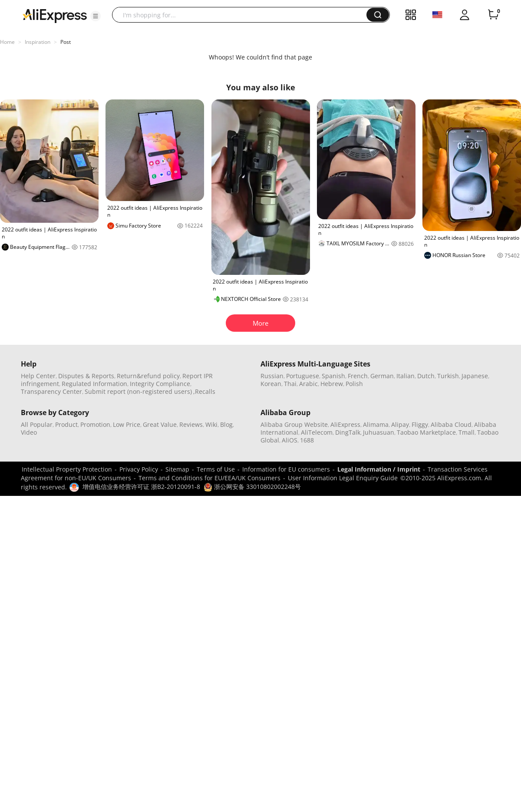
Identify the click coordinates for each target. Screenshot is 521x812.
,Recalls (204, 391)
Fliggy (420, 424)
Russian (272, 376)
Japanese (475, 376)
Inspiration (38, 42)
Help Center (38, 376)
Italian (406, 376)
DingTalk (348, 432)
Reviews (191, 424)
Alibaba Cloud (451, 424)
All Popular (37, 424)
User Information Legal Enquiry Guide (343, 478)
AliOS (290, 440)
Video (29, 432)
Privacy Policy (139, 469)
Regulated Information (94, 384)
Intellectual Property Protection (67, 469)
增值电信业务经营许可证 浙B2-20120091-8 (141, 487)
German (382, 376)
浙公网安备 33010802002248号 (252, 487)
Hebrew (332, 384)
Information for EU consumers (286, 469)
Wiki (211, 424)
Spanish (333, 376)
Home (7, 42)
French (358, 376)
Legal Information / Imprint (379, 469)
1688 (307, 440)
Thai (290, 384)
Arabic (308, 384)
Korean (271, 384)
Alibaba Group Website (294, 424)
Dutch (426, 376)
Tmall (467, 432)
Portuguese (303, 376)
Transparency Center (51, 391)
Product (66, 424)
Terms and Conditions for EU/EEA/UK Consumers (209, 478)
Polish (354, 384)
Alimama (376, 424)
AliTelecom (317, 432)
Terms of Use (216, 469)
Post (66, 42)
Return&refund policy (148, 376)
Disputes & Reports (86, 376)
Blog (226, 424)
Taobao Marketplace (426, 432)
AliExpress (345, 424)
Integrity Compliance (160, 384)
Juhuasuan (379, 432)
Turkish (448, 376)
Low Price (127, 424)
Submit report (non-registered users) (138, 391)
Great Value (160, 424)
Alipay (400, 424)
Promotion (95, 424)
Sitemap (177, 469)
